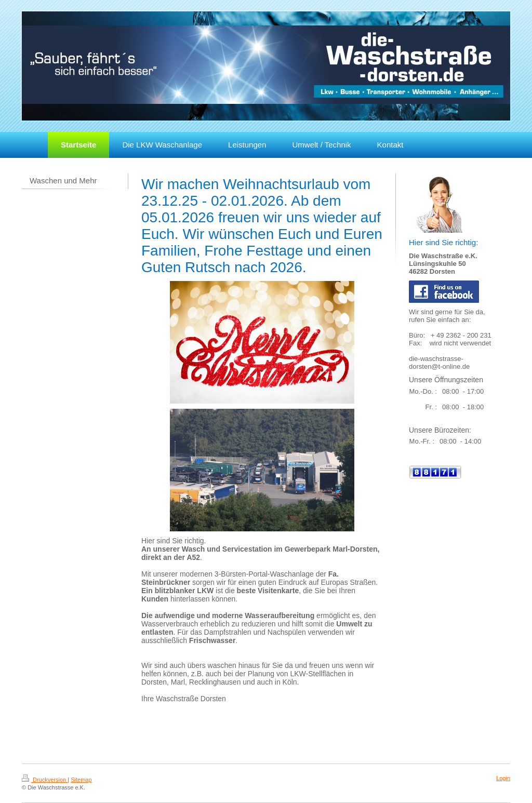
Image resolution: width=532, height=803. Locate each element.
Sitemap (81, 780)
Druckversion (45, 780)
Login (503, 778)
